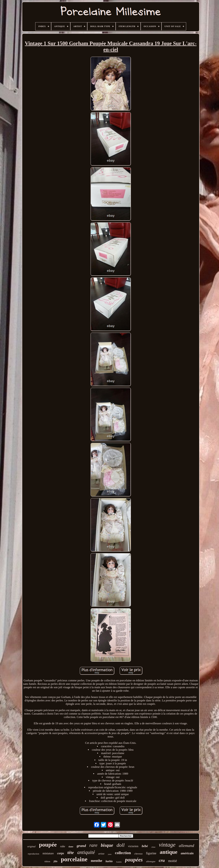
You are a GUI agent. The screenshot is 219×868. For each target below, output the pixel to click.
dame (71, 847)
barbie (109, 861)
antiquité (86, 852)
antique (168, 852)
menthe (97, 861)
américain (187, 853)
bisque (107, 845)
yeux (110, 854)
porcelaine (74, 859)
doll (121, 845)
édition (47, 861)
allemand (186, 846)
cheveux (138, 854)
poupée (48, 845)
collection (123, 853)
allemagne (151, 861)
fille (56, 861)
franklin (119, 862)
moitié (173, 861)
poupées (134, 860)
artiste (101, 854)
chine (153, 847)
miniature (48, 853)
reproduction (33, 854)
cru (162, 860)
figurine (151, 853)
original (31, 846)
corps (61, 853)
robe (63, 846)
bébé (145, 846)
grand (81, 846)
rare (93, 845)
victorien (133, 846)
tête (71, 853)
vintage (167, 845)
